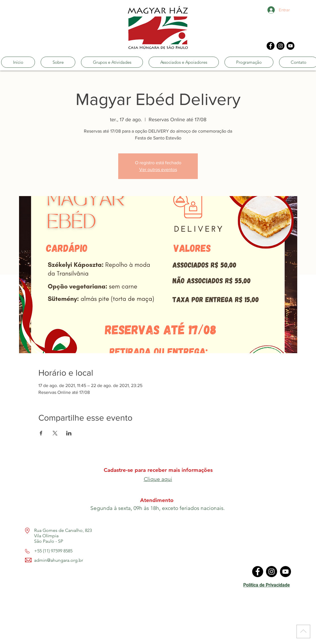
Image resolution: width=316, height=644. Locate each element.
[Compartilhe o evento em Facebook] (41, 433)
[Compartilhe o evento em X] (55, 433)
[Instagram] (280, 46)
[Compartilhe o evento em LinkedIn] (69, 433)
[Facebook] (271, 46)
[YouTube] (290, 46)
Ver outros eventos (158, 169)
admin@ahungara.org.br (59, 560)
